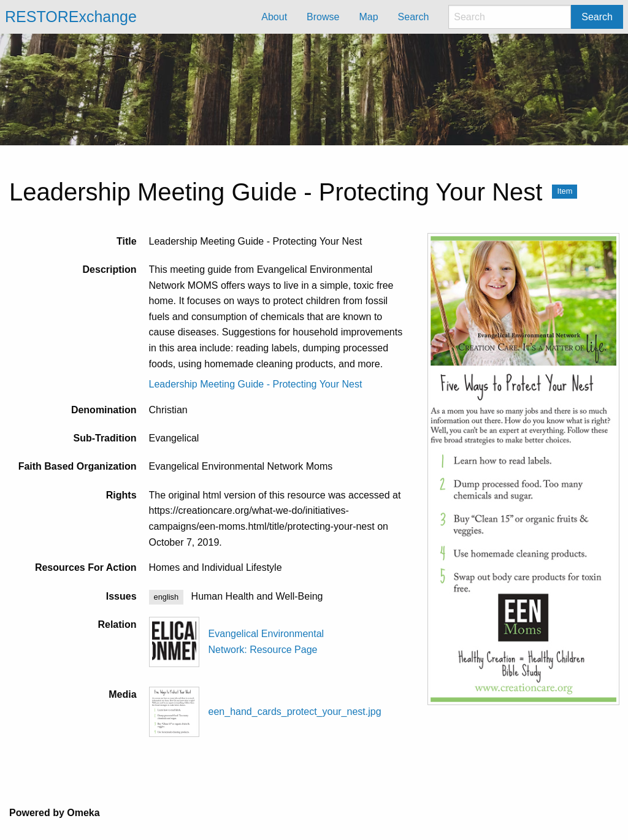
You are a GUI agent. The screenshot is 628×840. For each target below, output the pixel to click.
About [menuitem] (274, 17)
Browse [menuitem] (323, 17)
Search (597, 17)
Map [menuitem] (368, 17)
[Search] (510, 17)
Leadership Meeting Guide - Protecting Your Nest (256, 384)
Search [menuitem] (414, 17)
